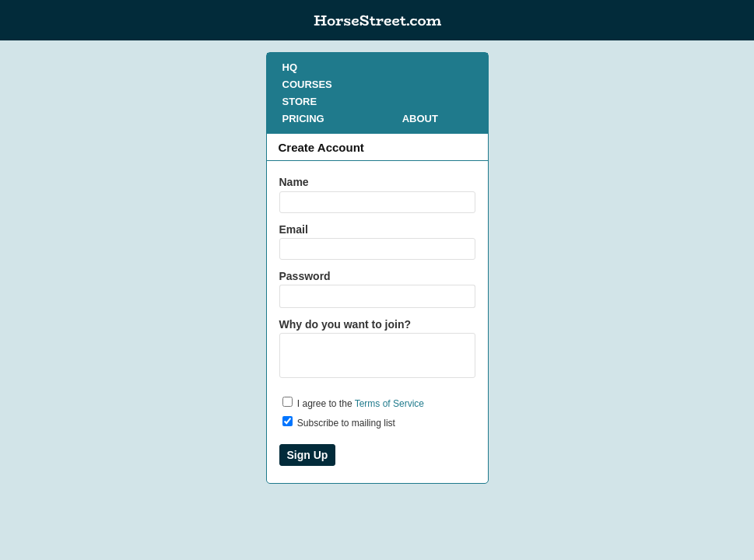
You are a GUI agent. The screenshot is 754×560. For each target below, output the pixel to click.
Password (305, 276)
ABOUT (420, 119)
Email (294, 229)
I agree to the (354, 403)
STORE (300, 101)
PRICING (303, 119)
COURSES (307, 84)
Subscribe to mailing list (339, 422)
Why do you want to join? (345, 324)
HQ (290, 67)
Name (294, 182)
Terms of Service (389, 404)
